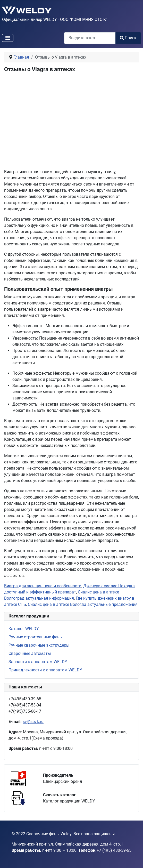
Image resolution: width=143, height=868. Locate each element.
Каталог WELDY (24, 629)
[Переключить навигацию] (8, 38)
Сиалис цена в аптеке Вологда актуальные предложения (83, 604)
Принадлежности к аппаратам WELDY (45, 670)
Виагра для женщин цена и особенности (43, 586)
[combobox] (90, 38)
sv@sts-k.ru (33, 722)
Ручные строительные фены (36, 637)
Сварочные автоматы (30, 653)
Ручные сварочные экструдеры (39, 645)
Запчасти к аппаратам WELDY (38, 662)
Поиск (128, 38)
